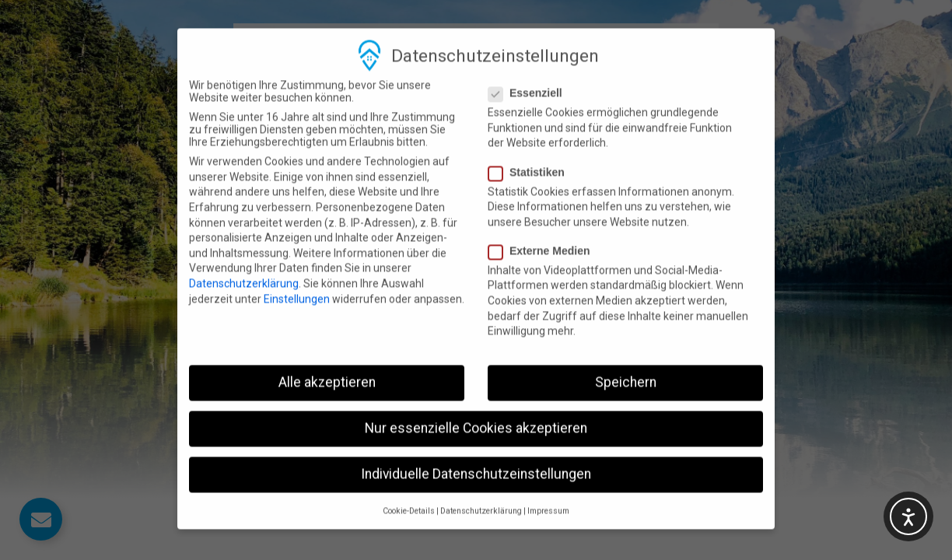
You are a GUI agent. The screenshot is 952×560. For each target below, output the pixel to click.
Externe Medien (544, 232)
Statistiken (531, 153)
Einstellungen (297, 280)
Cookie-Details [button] (409, 492)
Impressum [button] (548, 492)
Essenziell (530, 75)
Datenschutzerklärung (244, 265)
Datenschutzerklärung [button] (481, 492)
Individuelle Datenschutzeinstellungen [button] (476, 456)
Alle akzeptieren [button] (327, 364)
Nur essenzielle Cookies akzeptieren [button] (476, 410)
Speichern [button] (626, 364)
